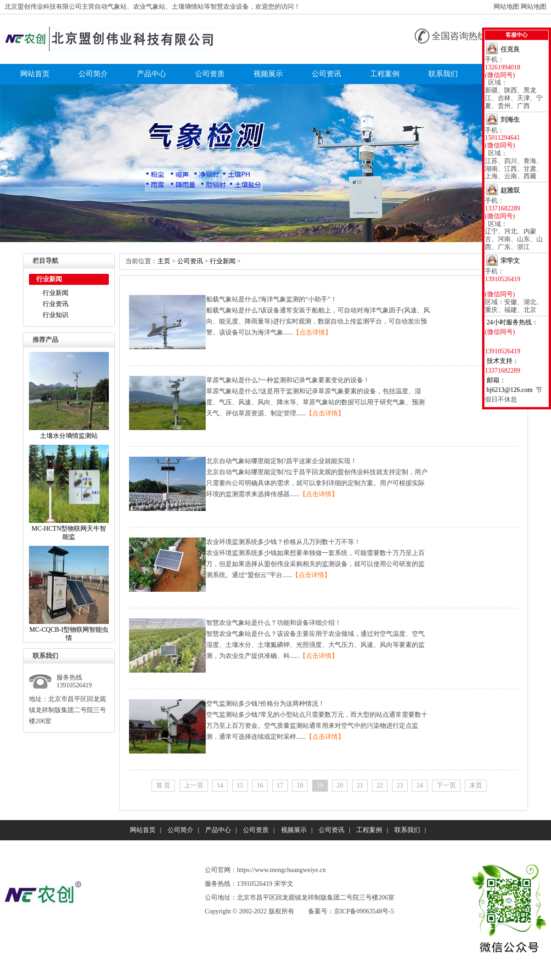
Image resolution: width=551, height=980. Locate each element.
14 (220, 785)
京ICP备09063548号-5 (364, 911)
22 (380, 785)
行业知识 (56, 315)
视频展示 (268, 74)
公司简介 (93, 74)
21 (360, 785)
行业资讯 (56, 304)
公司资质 (210, 74)
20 (340, 785)
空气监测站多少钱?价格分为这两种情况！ (265, 704)
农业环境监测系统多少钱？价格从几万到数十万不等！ (283, 542)
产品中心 (152, 74)
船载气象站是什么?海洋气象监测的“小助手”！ (272, 299)
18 (300, 785)
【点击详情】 (312, 332)
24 (420, 785)
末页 (476, 785)
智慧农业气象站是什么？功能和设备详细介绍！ (274, 623)
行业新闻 (56, 293)
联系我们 (443, 74)
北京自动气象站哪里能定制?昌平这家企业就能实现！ (281, 461)
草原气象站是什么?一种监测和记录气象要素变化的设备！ (288, 380)
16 (260, 785)
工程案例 (385, 74)
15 (240, 785)
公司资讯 (326, 74)
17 (280, 785)
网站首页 (35, 74)
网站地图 (506, 7)
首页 (163, 785)
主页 (164, 261)
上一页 (194, 785)
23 (400, 785)
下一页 (446, 785)
